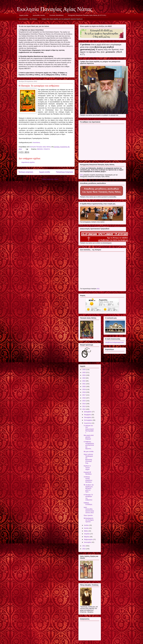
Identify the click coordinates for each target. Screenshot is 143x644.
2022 (84, 381)
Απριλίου (87, 534)
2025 (84, 372)
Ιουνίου (87, 528)
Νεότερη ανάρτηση (26, 172)
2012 (84, 409)
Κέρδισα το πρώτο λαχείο (87, 468)
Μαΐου (86, 531)
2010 (84, 549)
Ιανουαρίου (88, 542)
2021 (84, 384)
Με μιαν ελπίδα (89, 452)
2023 (84, 378)
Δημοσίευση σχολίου (28, 162)
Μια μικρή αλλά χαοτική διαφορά (89, 437)
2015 (84, 401)
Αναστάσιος (36, 142)
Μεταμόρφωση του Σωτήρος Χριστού (89, 520)
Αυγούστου (88, 423)
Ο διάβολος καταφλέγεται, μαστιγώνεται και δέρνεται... (89, 445)
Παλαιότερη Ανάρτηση (64, 172)
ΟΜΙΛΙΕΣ (40, 149)
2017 (84, 395)
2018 (84, 392)
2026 (84, 369)
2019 (84, 389)
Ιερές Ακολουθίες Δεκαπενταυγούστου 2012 (89, 510)
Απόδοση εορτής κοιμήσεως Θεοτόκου (88, 479)
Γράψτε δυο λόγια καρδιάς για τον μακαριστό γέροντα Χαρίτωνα (62, 19)
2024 (84, 375)
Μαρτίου (87, 537)
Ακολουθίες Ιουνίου (39, 15)
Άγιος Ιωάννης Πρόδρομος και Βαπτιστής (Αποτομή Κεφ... (88, 459)
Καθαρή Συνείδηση (88, 504)
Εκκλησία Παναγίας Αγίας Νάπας (54, 9)
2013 (84, 406)
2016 (84, 398)
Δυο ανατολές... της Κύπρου (28, 19)
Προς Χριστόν (88, 515)
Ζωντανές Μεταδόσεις (57, 15)
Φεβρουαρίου (89, 539)
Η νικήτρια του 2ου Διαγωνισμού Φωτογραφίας (89, 429)
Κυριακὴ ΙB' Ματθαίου (88, 473)
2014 (84, 404)
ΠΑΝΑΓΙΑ (47, 149)
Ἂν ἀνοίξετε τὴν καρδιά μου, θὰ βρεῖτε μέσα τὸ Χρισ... (89, 488)
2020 (84, 387)
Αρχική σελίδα (24, 15)
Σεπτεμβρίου (88, 420)
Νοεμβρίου (88, 415)
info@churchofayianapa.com (114, 342)
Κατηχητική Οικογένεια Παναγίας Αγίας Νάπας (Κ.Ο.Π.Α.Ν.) (87, 15)
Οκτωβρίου (88, 417)
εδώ (98, 289)
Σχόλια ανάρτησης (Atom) (50, 179)
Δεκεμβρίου (88, 412)
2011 (84, 546)
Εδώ (82, 175)
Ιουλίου (87, 525)
